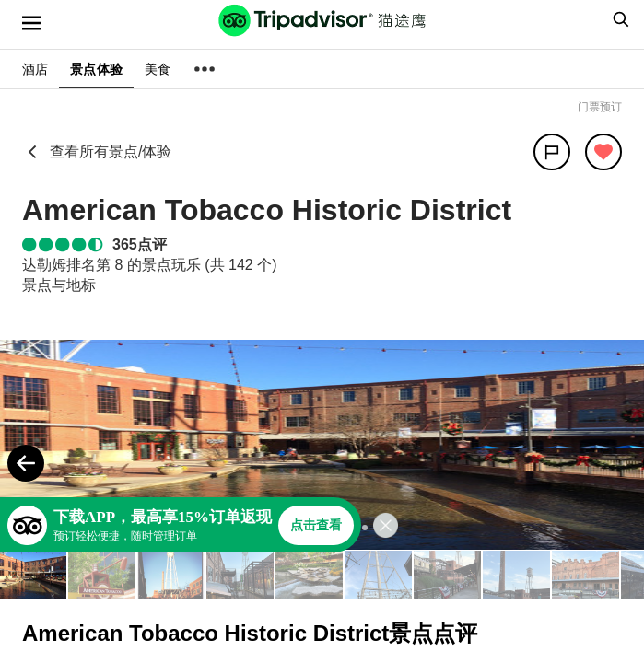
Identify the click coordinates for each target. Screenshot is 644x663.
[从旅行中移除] (603, 152)
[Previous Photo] (26, 463)
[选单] (31, 23)
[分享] (552, 152)
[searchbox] (618, 19)
